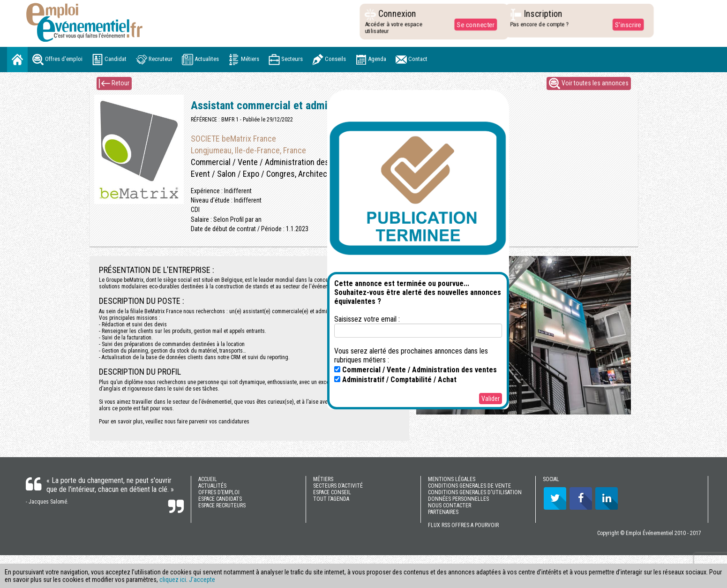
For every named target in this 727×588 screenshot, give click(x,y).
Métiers (244, 60)
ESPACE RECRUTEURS (222, 505)
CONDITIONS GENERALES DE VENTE (469, 486)
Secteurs (286, 60)
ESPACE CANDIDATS (220, 499)
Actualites (200, 60)
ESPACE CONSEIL (332, 492)
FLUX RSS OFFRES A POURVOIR (463, 525)
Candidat (109, 60)
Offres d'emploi (57, 60)
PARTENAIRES (443, 512)
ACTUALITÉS (212, 486)
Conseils (329, 60)
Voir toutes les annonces (589, 83)
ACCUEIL (208, 479)
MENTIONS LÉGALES (452, 479)
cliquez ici (173, 580)
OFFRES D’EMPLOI (219, 492)
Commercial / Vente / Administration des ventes (416, 370)
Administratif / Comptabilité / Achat (395, 380)
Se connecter (473, 24)
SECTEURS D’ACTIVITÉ (338, 486)
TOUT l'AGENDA (331, 499)
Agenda (371, 60)
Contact (412, 60)
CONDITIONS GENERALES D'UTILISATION (475, 492)
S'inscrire (625, 24)
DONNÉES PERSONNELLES (458, 499)
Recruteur (154, 60)
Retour (114, 83)
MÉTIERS (323, 479)
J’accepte (202, 580)
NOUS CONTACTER (450, 505)
